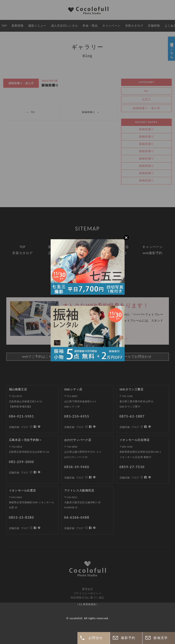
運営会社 (87, 589)
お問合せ (96, 638)
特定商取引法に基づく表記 (88, 598)
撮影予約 (128, 638)
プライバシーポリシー (88, 593)
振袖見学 (161, 638)
